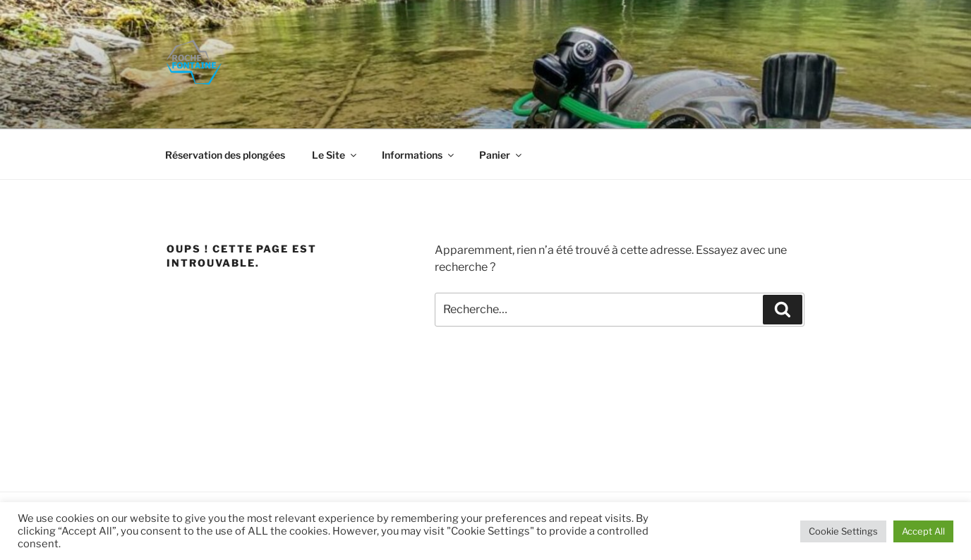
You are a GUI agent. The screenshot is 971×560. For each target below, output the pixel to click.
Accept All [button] (923, 531)
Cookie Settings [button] (843, 531)
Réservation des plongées (225, 155)
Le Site (335, 155)
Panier (501, 155)
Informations (419, 155)
